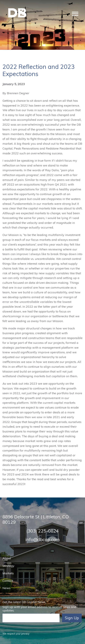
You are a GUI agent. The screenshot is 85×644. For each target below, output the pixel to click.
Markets (8, 573)
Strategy (8, 566)
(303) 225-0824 (42, 531)
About (7, 558)
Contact (8, 581)
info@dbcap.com (43, 539)
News (6, 588)
